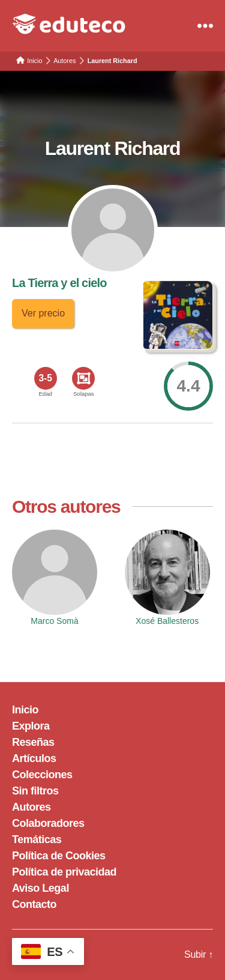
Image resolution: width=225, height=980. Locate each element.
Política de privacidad (64, 872)
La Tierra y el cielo (59, 283)
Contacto (34, 904)
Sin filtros (35, 791)
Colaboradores (48, 823)
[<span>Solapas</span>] (83, 378)
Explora (31, 726)
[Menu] (205, 26)
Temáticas (37, 839)
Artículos (34, 758)
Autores (31, 807)
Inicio (25, 710)
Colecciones (42, 775)
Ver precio (43, 313)
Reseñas (33, 742)
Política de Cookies (59, 856)
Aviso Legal (40, 888)
